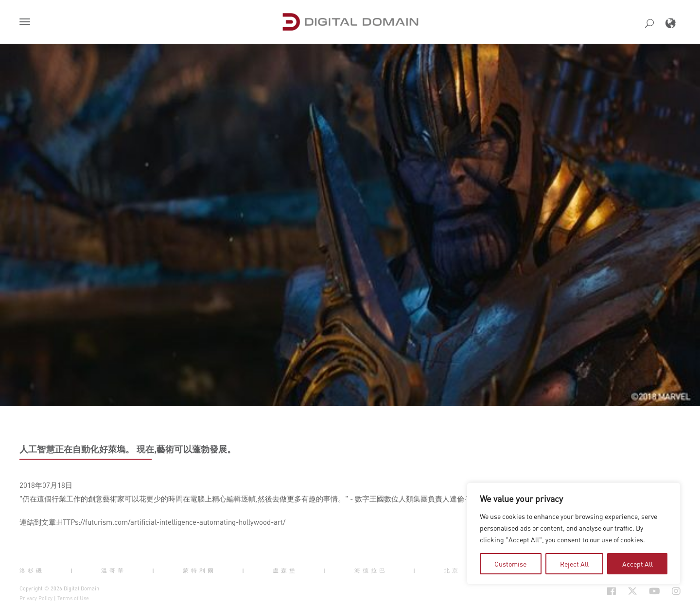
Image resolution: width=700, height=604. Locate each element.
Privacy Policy (36, 598)
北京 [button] (452, 570)
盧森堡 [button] (285, 570)
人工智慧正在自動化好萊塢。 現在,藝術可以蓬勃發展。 (128, 449)
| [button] (73, 570)
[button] (27, 23)
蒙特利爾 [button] (199, 570)
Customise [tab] (510, 564)
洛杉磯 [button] (32, 570)
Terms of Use (73, 598)
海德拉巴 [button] (371, 570)
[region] (574, 534)
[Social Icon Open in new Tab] (612, 591)
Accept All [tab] (638, 564)
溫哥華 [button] (114, 570)
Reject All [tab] (574, 564)
